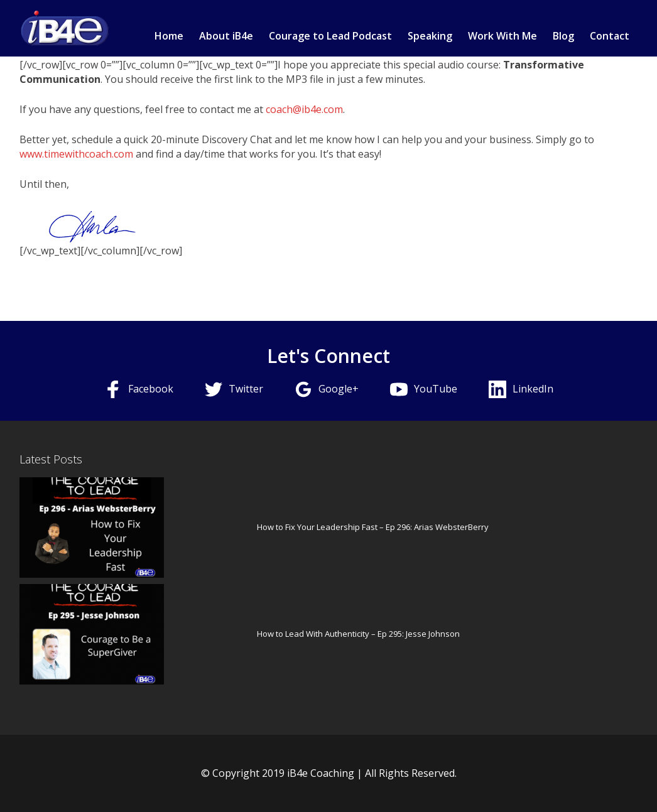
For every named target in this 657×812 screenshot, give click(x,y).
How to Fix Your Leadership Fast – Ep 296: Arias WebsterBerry (373, 527)
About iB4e (226, 36)
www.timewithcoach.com (76, 154)
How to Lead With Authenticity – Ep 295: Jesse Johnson (358, 634)
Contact (610, 36)
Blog (563, 36)
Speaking (430, 36)
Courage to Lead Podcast (330, 36)
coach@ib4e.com (304, 109)
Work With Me (502, 36)
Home (169, 36)
